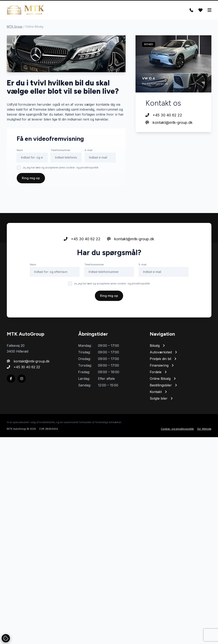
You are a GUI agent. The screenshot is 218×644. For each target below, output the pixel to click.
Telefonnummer (61, 150)
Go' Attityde (204, 429)
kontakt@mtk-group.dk (169, 123)
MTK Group (15, 27)
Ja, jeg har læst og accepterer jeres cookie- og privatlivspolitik (61, 168)
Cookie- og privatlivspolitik (177, 429)
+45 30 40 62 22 (164, 115)
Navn (20, 150)
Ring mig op (31, 178)
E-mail (89, 150)
